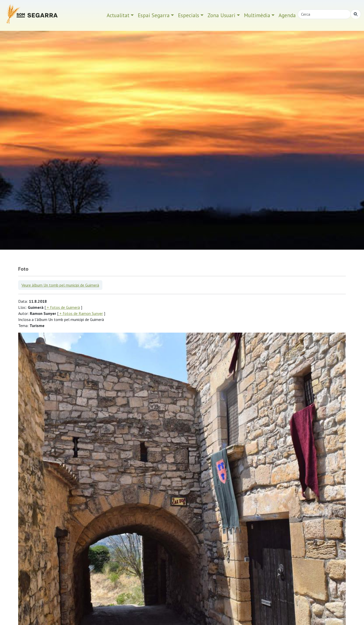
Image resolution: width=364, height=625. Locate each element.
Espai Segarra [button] (154, 15)
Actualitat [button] (118, 15)
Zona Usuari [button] (221, 15)
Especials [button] (189, 15)
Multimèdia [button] (257, 15)
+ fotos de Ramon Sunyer (81, 313)
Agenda (287, 15)
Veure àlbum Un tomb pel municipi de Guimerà (60, 285)
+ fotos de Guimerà (63, 307)
